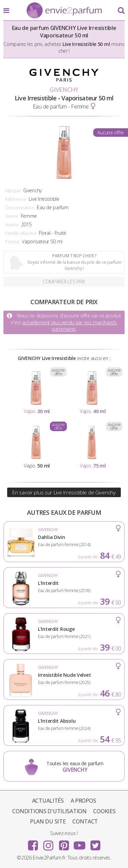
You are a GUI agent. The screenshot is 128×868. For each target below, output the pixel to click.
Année (12, 225)
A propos (83, 801)
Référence (16, 199)
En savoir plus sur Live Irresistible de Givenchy (64, 492)
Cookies (104, 811)
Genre (12, 216)
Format (12, 242)
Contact (85, 821)
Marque (13, 191)
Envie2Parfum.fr (64, 11)
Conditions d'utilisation (49, 811)
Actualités (48, 801)
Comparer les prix (64, 282)
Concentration (20, 208)
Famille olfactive (21, 233)
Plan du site (48, 821)
